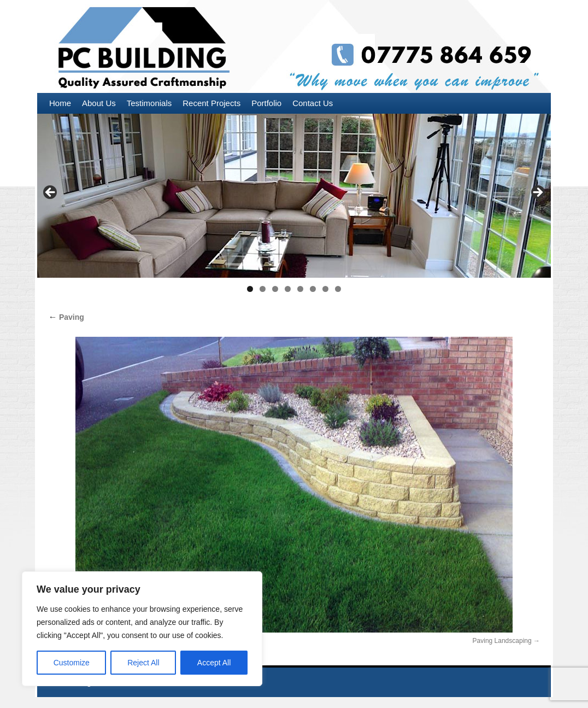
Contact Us (313, 103)
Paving (66, 317)
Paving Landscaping (502, 641)
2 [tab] (263, 289)
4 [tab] (288, 289)
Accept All (214, 663)
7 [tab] (325, 289)
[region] (142, 629)
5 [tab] (300, 289)
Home (60, 103)
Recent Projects (211, 103)
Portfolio (266, 103)
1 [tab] (250, 289)
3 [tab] (275, 289)
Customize (72, 663)
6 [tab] (313, 289)
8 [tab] (338, 289)
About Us (99, 103)
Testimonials (149, 103)
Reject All (143, 663)
